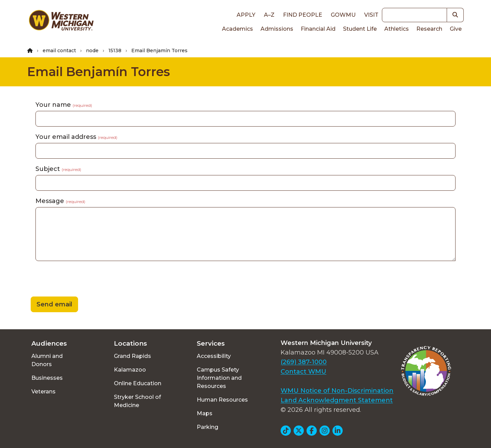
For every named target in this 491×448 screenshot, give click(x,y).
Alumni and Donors (47, 360)
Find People (303, 15)
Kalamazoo (130, 370)
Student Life (360, 29)
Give (456, 29)
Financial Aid (318, 29)
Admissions (277, 29)
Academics (237, 29)
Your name (64, 105)
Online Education (138, 383)
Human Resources (222, 400)
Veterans (43, 392)
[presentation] (79, 280)
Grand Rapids (132, 356)
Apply (246, 15)
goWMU (343, 15)
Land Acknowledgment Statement (337, 400)
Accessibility (214, 356)
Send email (54, 304)
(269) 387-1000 (304, 362)
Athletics (397, 29)
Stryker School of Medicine (137, 401)
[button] (455, 15)
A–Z (269, 15)
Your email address (76, 137)
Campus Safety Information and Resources (219, 378)
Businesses (47, 378)
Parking (207, 427)
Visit (371, 15)
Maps (205, 413)
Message (60, 201)
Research (429, 29)
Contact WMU (303, 372)
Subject (58, 169)
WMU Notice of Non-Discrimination (337, 391)
